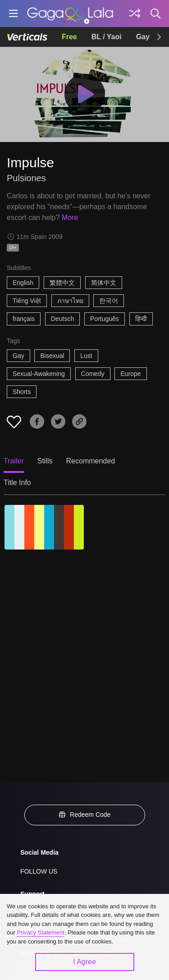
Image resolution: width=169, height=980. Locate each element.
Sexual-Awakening (39, 374)
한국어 (109, 301)
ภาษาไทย (70, 301)
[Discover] (135, 14)
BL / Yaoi (107, 37)
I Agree (84, 962)
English (23, 283)
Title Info (17, 483)
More (70, 218)
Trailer (14, 461)
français (24, 319)
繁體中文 (62, 283)
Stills (45, 461)
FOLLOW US (39, 871)
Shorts (22, 392)
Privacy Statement (41, 932)
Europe (130, 374)
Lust (86, 356)
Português (105, 319)
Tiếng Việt (27, 301)
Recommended (91, 461)
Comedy (93, 374)
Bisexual (52, 356)
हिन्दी (141, 319)
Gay (143, 37)
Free (69, 37)
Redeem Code (85, 815)
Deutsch (62, 319)
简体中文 (104, 283)
